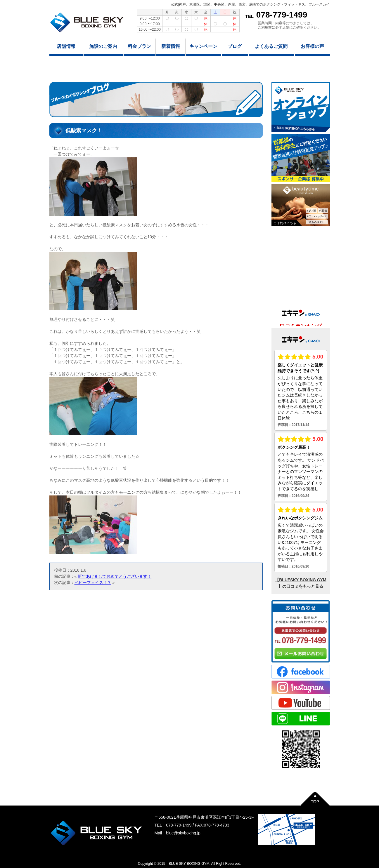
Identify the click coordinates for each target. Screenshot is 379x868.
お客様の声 (312, 46)
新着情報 (171, 46)
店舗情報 (66, 46)
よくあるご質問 (271, 46)
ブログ (235, 46)
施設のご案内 (103, 46)
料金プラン (139, 46)
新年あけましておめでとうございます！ (115, 576)
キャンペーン (203, 46)
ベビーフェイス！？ (93, 582)
